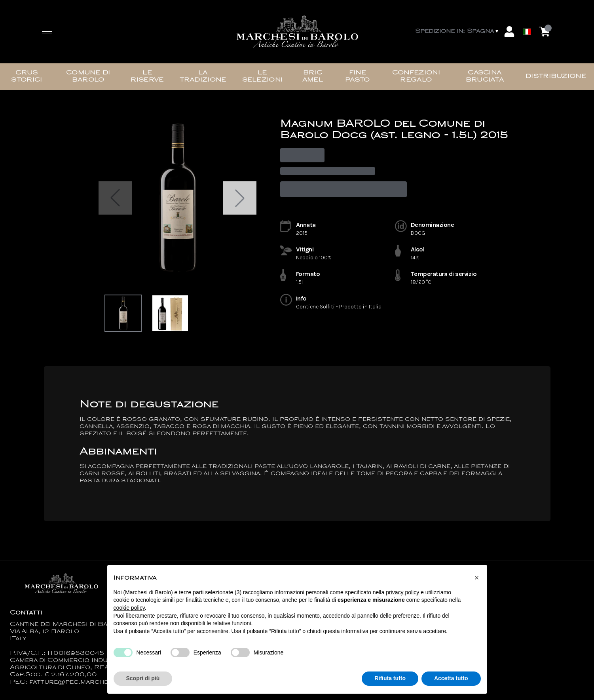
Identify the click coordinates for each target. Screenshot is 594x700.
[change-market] (457, 32)
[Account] (509, 32)
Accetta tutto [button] (451, 679)
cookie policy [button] (129, 608)
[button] (477, 578)
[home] (297, 32)
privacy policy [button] (402, 592)
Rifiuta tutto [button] (390, 679)
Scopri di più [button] (143, 679)
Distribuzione (556, 77)
